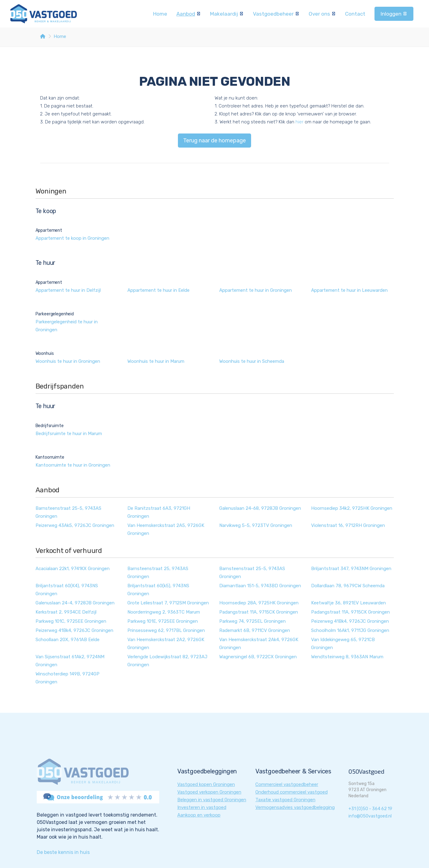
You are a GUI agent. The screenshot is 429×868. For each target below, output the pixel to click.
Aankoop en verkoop (199, 815)
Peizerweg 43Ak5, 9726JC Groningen (75, 525)
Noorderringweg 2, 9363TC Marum (164, 612)
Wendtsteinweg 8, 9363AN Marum (347, 657)
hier (299, 122)
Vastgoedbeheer (276, 14)
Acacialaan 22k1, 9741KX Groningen (73, 569)
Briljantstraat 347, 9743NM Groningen (351, 569)
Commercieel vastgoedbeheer (287, 784)
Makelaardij (227, 14)
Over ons (322, 14)
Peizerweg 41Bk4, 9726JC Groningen (350, 621)
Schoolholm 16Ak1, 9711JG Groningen (350, 630)
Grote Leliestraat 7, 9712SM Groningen (168, 603)
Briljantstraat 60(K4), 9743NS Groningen (67, 590)
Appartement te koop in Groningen (72, 238)
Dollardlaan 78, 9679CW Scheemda (348, 586)
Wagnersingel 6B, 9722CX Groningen (258, 657)
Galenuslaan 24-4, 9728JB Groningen (75, 603)
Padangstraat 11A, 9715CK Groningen (259, 612)
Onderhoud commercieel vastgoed (292, 792)
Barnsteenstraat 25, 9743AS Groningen (158, 573)
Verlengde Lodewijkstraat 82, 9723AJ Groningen (167, 661)
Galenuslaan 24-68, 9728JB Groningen (260, 508)
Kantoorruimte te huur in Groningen (73, 465)
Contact (355, 14)
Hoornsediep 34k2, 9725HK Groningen (352, 508)
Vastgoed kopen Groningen (206, 784)
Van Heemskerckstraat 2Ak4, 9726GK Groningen (259, 644)
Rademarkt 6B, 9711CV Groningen (255, 630)
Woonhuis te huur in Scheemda (252, 361)
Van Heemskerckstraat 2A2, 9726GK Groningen (166, 644)
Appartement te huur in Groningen (256, 290)
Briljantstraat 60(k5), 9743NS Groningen (158, 590)
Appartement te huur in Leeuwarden (349, 290)
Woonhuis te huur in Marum (156, 361)
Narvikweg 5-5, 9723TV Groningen (256, 525)
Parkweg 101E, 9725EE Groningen (163, 621)
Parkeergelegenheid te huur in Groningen (67, 326)
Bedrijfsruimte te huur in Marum (69, 434)
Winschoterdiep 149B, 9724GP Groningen (68, 678)
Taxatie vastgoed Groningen (285, 800)
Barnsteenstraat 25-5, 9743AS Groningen (68, 512)
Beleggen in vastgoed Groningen (212, 800)
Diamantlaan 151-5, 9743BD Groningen (260, 586)
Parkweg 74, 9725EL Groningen (252, 621)
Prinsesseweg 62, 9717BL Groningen (166, 630)
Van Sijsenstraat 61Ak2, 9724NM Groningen (70, 661)
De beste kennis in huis (63, 852)
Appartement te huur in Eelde (158, 290)
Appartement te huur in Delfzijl (68, 290)
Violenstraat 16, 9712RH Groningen (348, 525)
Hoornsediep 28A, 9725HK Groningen (259, 603)
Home (160, 14)
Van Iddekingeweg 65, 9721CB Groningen (343, 644)
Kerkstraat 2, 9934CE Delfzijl (66, 612)
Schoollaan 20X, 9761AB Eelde (68, 640)
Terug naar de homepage (214, 141)
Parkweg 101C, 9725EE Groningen (71, 621)
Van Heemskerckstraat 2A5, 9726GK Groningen (166, 529)
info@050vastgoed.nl (370, 816)
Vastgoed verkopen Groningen (209, 792)
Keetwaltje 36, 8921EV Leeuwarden (348, 603)
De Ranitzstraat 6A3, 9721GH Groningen (159, 512)
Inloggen (394, 14)
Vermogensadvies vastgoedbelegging (295, 807)
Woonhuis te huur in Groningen (68, 361)
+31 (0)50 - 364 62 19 (370, 809)
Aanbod (189, 14)
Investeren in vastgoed (202, 807)
